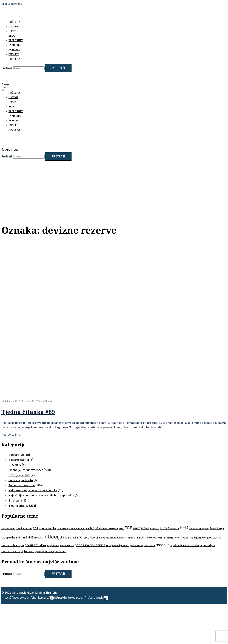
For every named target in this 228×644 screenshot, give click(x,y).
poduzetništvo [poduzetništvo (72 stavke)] (35, 545)
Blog (12, 36)
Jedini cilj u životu (21, 480)
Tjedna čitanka (45, 401)
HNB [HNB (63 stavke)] (31, 537)
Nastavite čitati (12, 435)
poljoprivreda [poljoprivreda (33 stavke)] (53, 546)
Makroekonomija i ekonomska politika (33, 490)
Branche (52, 593)
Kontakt (15, 50)
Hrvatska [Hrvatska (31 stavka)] (39, 538)
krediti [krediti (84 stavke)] (140, 537)
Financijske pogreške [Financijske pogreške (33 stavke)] (199, 529)
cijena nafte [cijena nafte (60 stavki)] (47, 528)
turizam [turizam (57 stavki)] (29, 551)
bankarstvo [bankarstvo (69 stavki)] (24, 528)
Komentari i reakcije (22, 485)
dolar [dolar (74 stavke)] (90, 528)
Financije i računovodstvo (26, 470)
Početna (14, 22)
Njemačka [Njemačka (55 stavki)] (200, 538)
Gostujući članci (19, 475)
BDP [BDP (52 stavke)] (35, 528)
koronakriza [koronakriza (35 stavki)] (129, 538)
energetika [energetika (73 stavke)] (141, 528)
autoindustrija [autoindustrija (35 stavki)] (8, 529)
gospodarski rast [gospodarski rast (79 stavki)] (14, 537)
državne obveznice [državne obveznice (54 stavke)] (106, 528)
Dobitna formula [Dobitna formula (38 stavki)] (77, 529)
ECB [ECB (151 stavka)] (128, 528)
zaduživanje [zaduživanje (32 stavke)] (60, 552)
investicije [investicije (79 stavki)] (71, 537)
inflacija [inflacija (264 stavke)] (53, 537)
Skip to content (12, 4)
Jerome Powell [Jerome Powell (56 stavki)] (89, 538)
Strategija (15, 501)
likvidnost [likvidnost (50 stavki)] (152, 538)
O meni (13, 31)
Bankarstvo (16, 455)
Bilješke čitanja (19, 460)
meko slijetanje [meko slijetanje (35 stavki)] (166, 538)
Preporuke (16, 40)
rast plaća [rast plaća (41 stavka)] (149, 545)
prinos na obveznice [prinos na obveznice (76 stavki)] (90, 545)
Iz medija (15, 45)
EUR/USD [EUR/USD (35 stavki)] (154, 529)
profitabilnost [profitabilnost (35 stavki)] (137, 546)
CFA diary (15, 465)
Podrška (14, 59)
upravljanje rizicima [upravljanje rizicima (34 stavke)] (44, 552)
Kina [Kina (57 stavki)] (120, 538)
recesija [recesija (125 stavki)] (163, 545)
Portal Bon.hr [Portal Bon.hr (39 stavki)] (67, 545)
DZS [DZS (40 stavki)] (121, 529)
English (14, 54)
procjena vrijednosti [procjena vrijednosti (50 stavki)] (118, 545)
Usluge (13, 26)
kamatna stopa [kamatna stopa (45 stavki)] (108, 538)
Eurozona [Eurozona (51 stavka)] (173, 528)
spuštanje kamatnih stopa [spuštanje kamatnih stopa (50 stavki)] (186, 545)
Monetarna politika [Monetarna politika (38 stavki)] (183, 538)
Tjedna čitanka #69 (28, 412)
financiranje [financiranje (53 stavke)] (217, 528)
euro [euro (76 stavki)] (163, 528)
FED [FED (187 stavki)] (184, 528)
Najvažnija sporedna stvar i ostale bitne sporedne (41, 495)
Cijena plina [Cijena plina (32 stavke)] (62, 529)
